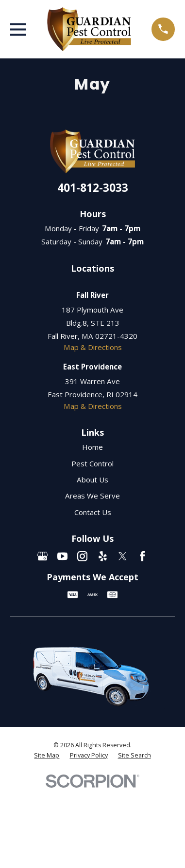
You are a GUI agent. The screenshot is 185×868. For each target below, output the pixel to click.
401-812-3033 (93, 188)
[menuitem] (47, 756)
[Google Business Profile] (42, 556)
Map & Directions (93, 347)
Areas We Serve (92, 496)
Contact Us (93, 512)
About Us (92, 480)
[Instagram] (82, 556)
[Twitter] (123, 556)
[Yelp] (103, 556)
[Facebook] (143, 556)
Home (92, 447)
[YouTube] (62, 556)
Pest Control (92, 463)
